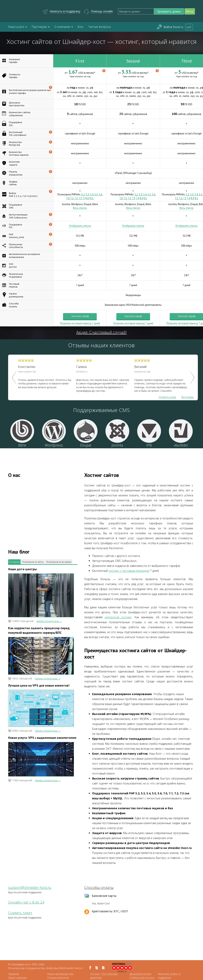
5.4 (92, 194)
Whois (190, 11)
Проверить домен (169, 11)
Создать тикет (20, 913)
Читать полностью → (49, 621)
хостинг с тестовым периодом (129, 571)
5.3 (87, 194)
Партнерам (41, 27)
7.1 (72, 198)
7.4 (84, 198)
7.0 (68, 198)
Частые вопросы (100, 27)
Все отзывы (188, 397)
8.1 (92, 198)
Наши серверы (18, 978)
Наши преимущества (60, 974)
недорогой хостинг (118, 617)
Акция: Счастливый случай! (101, 332)
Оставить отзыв (167, 397)
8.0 (88, 198)
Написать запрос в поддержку (169, 976)
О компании (64, 27)
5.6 (100, 194)
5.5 (96, 194)
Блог (81, 27)
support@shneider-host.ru (30, 887)
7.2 (76, 198)
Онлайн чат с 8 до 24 (26, 902)
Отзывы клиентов (58, 978)
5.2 (83, 194)
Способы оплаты (99, 887)
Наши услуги (18, 27)
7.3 (80, 198)
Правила (14, 974)
